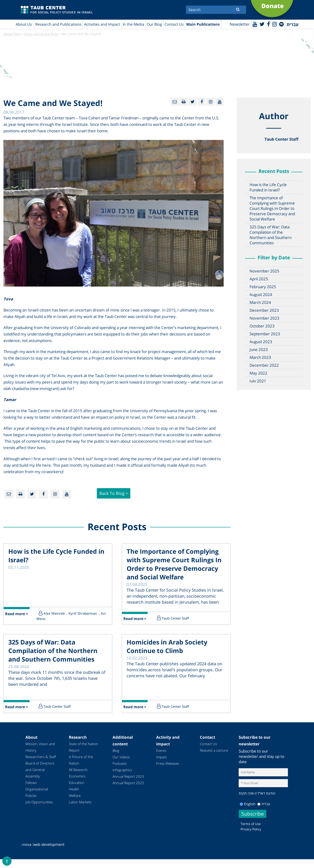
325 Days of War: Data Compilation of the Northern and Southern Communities (271, 235)
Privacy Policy (251, 832)
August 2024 (261, 295)
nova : (27, 847)
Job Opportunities (39, 805)
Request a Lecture (214, 753)
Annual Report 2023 (128, 780)
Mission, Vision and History (40, 750)
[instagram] (274, 24)
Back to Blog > (114, 494)
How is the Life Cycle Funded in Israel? (268, 188)
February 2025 (263, 287)
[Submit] (238, 9)
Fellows (31, 786)
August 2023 (261, 342)
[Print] (184, 102)
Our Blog (154, 24)
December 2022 (264, 365)
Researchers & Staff (41, 760)
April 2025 (259, 279)
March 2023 (260, 358)
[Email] (175, 102)
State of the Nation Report (84, 750)
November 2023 (264, 318)
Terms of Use (251, 827)
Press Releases (168, 767)
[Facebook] (268, 24)
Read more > (17, 617)
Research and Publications (58, 24)
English (248, 807)
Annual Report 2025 (128, 786)
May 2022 (258, 373)
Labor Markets (80, 805)
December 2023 (264, 310)
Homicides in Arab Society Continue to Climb (168, 650)
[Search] (216, 10)
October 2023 (262, 326)
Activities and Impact (102, 24)
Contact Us (174, 24)
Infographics (122, 773)
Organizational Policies (37, 795)
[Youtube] (254, 24)
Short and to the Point (41, 34)
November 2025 (264, 271)
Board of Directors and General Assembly (40, 773)
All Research (78, 773)
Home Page (12, 34)
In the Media (133, 24)
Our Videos (121, 760)
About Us (24, 24)
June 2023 (259, 350)
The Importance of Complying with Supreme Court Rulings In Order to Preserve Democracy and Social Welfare (272, 209)
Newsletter (239, 24)
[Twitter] (261, 24)
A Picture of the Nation (81, 763)
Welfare (75, 799)
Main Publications (203, 24)
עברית (264, 807)
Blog (116, 754)
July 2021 (258, 381)
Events (161, 754)
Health (74, 792)
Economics (77, 779)
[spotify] (281, 24)
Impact (162, 760)
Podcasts (120, 767)
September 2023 (265, 334)
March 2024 (260, 303)
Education (77, 786)
